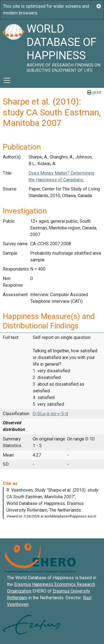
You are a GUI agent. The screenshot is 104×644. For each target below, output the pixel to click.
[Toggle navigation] (7, 80)
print (94, 92)
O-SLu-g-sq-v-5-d (50, 414)
